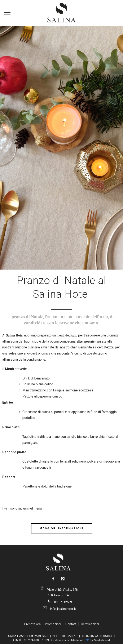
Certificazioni (90, 624)
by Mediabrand (100, 640)
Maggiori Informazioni (62, 528)
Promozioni (53, 624)
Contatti (71, 624)
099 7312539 (63, 602)
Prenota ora (32, 624)
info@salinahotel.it (63, 609)
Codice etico (60, 640)
